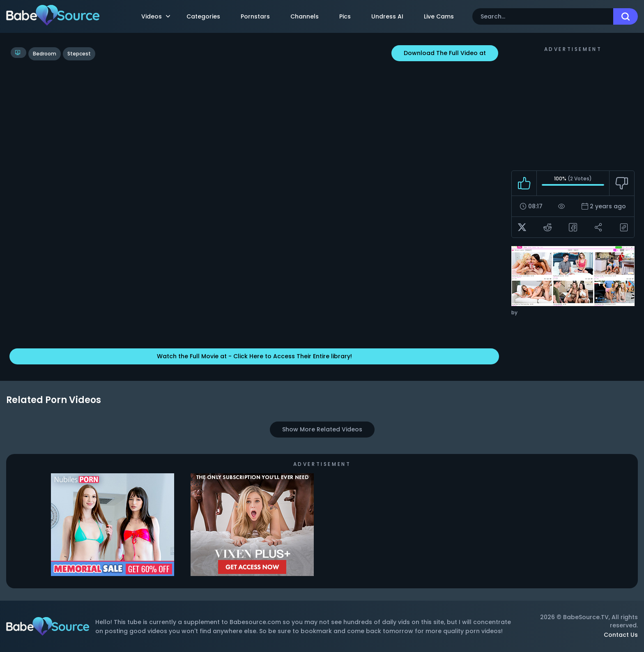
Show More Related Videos (322, 429)
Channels (305, 16)
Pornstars (255, 16)
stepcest (79, 54)
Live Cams (439, 16)
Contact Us (621, 635)
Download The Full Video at (445, 53)
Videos (156, 16)
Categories (203, 16)
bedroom (45, 54)
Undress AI (387, 16)
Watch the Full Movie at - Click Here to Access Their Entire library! (254, 356)
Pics (345, 16)
